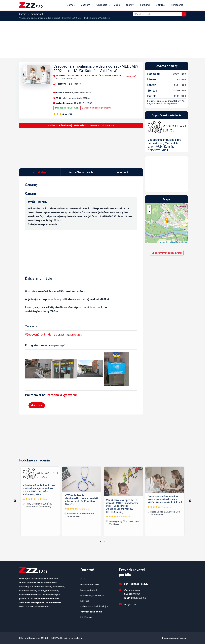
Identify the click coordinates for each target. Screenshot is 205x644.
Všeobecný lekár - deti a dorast (45, 335)
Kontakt (85, 601)
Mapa (117, 5)
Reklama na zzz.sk (90, 585)
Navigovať (130, 76)
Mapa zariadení (89, 590)
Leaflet (162, 280)
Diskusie (160, 5)
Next (190, 501)
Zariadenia (36, 14)
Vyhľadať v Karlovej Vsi (81, 125)
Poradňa (145, 5)
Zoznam (86, 5)
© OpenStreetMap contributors (176, 280)
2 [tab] (105, 541)
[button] (149, 155)
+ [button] (149, 245)
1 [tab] (101, 541)
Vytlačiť (37, 405)
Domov (71, 5)
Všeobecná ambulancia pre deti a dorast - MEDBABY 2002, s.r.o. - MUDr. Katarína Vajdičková (96, 69)
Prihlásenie (177, 5)
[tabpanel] (40, 501)
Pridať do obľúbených (67, 108)
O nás (83, 579)
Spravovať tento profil (167, 290)
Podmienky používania (92, 595)
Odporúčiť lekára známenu (96, 108)
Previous (15, 501)
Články (130, 5)
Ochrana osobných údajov (94, 606)
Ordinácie (102, 5)
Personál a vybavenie (62, 395)
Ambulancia (76, 335)
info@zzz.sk (130, 604)
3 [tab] (109, 541)
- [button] (149, 249)
